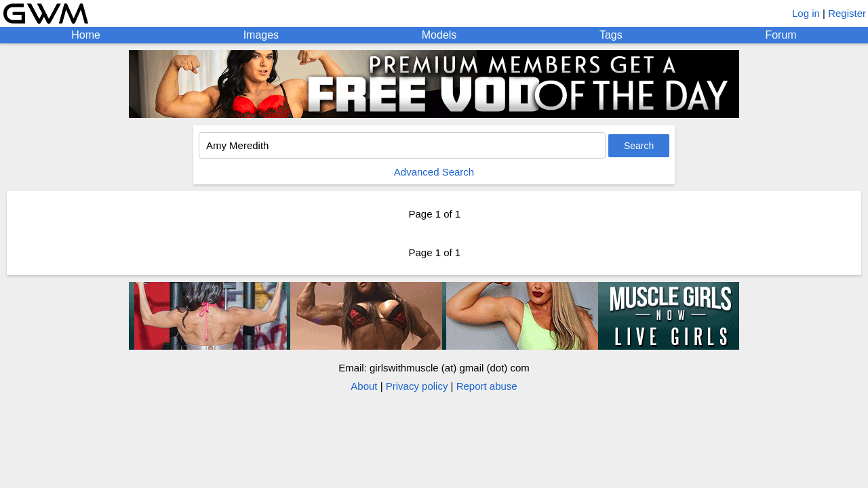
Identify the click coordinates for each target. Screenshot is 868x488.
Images (261, 35)
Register (847, 13)
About (364, 386)
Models (439, 35)
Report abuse (487, 386)
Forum (781, 35)
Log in (806, 13)
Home (86, 35)
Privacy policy (417, 386)
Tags (611, 35)
